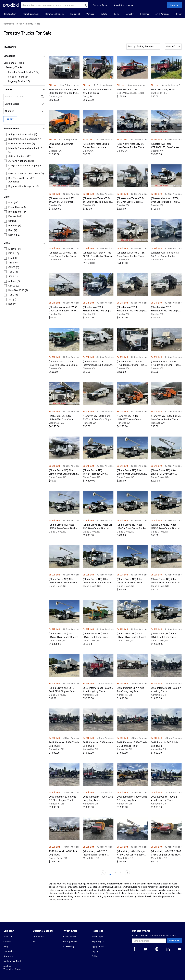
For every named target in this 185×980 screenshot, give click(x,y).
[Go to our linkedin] (168, 949)
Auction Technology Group (12, 968)
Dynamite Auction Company (172, 85)
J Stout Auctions (105, 684)
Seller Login (97, 937)
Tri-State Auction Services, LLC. (104, 85)
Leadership (9, 951)
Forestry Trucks (33, 24)
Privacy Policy (69, 937)
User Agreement (70, 942)
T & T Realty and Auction (69, 140)
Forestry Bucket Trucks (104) (24, 72)
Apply (10, 119)
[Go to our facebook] (134, 949)
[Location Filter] (21, 97)
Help (35, 942)
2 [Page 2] (115, 873)
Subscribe (174, 941)
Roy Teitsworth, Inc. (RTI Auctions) (70, 85)
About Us (8, 937)
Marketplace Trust (12, 961)
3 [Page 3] (120, 873)
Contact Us (38, 937)
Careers (7, 942)
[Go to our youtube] (179, 949)
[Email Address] (149, 941)
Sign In (174, 5)
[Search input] (51, 5)
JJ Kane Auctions (105, 140)
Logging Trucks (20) (19, 81)
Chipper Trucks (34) (19, 77)
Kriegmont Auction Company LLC (138, 85)
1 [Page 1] (110, 873)
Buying (95, 951)
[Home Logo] (11, 5)
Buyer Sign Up (98, 942)
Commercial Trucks (13, 24)
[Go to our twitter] (146, 949)
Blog (6, 946)
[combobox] (5, 104)
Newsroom (9, 956)
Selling (95, 956)
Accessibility (68, 946)
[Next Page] (127, 873)
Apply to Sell (98, 946)
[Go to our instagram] (157, 949)
